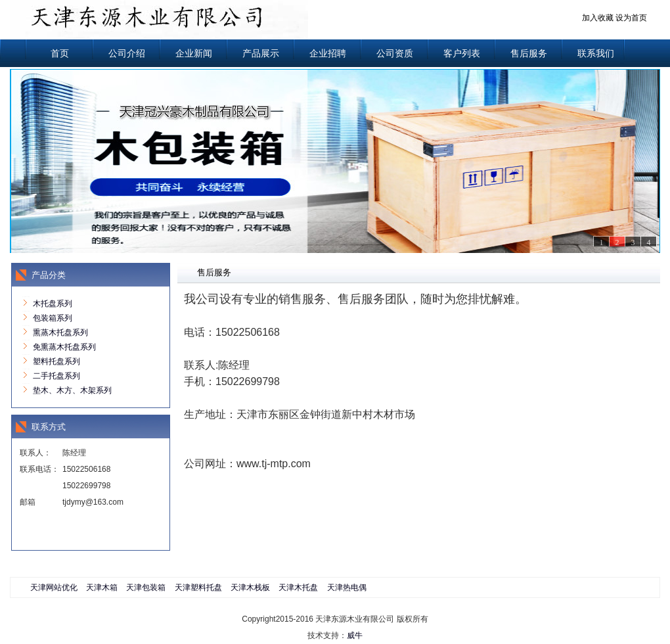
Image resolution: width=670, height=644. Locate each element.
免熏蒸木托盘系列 (64, 347)
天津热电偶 (347, 587)
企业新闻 (194, 53)
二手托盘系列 (56, 376)
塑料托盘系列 (56, 361)
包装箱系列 (53, 318)
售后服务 (529, 53)
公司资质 (395, 53)
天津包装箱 (146, 587)
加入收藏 (598, 18)
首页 (60, 53)
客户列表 (462, 53)
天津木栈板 (250, 587)
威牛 (355, 635)
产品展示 (261, 53)
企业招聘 (328, 53)
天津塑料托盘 (198, 587)
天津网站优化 (54, 587)
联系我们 (596, 53)
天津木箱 (102, 587)
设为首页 (631, 18)
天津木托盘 (298, 587)
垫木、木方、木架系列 (72, 390)
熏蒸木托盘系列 (60, 333)
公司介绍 (127, 53)
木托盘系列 (53, 304)
